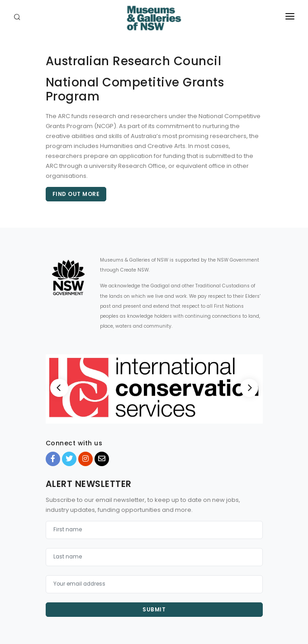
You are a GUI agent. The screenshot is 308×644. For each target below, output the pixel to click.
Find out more (76, 194)
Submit (154, 609)
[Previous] (59, 388)
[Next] (249, 388)
